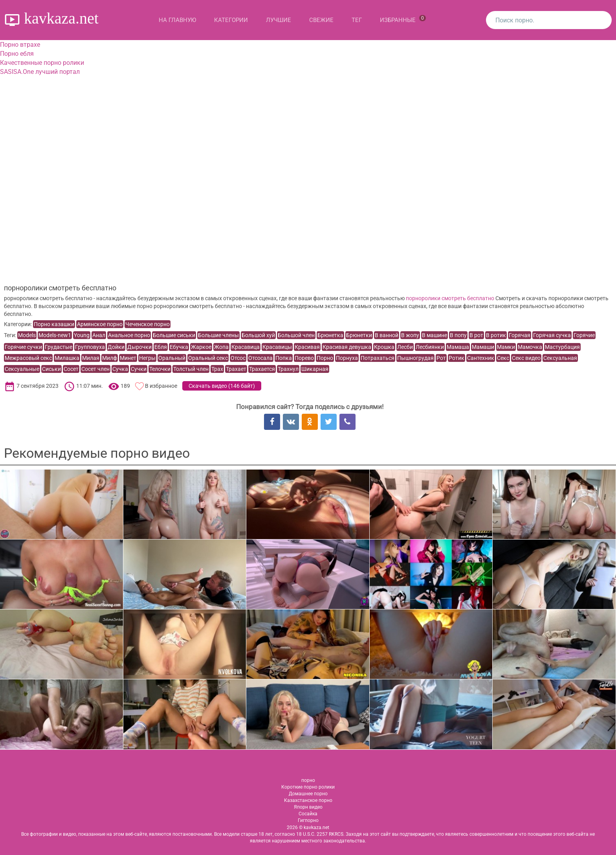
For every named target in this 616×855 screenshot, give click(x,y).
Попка (284, 358)
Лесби (405, 347)
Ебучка (179, 347)
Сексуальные (22, 369)
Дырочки (139, 347)
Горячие (584, 335)
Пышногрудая (415, 358)
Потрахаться (378, 358)
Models (27, 335)
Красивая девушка (347, 347)
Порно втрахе (20, 45)
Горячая (520, 335)
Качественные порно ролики (42, 63)
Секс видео (526, 358)
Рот (441, 358)
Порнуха (347, 358)
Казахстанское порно (308, 800)
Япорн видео (308, 807)
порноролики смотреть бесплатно (450, 298)
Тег (357, 20)
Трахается (262, 369)
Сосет (71, 369)
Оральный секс (208, 358)
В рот (476, 335)
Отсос (238, 358)
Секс (503, 358)
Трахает (236, 369)
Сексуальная (560, 358)
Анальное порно (129, 335)
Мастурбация (562, 347)
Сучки (139, 369)
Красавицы (277, 347)
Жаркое (201, 347)
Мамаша (458, 347)
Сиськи (51, 369)
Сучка (120, 369)
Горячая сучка (552, 335)
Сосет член (95, 369)
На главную (177, 20)
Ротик (456, 358)
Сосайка (308, 814)
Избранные (403, 19)
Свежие (321, 20)
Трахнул (288, 369)
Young (82, 335)
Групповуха (90, 347)
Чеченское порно (148, 324)
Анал (99, 335)
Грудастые (59, 347)
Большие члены (218, 335)
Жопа (221, 347)
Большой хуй (258, 335)
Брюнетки (359, 335)
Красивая (307, 347)
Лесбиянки (430, 347)
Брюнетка (330, 335)
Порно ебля (17, 54)
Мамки (506, 347)
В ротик (496, 335)
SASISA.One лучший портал (40, 72)
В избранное (161, 386)
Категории (231, 20)
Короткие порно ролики (308, 787)
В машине (434, 335)
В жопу (410, 335)
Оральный (172, 358)
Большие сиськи (174, 335)
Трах (217, 369)
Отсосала (260, 358)
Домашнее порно (308, 794)
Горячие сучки (23, 347)
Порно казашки (54, 324)
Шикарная (315, 369)
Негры (147, 358)
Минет (128, 358)
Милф (110, 358)
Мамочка (530, 347)
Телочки (160, 369)
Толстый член (191, 369)
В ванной (387, 335)
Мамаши (483, 347)
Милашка (67, 358)
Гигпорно (308, 820)
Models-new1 (55, 335)
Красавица (246, 347)
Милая (91, 358)
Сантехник (481, 358)
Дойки (116, 347)
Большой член (296, 335)
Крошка (384, 347)
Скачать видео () (222, 386)
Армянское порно (100, 324)
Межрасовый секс (28, 358)
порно (308, 780)
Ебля (161, 347)
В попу (458, 335)
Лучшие (279, 20)
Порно (325, 358)
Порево (304, 358)
